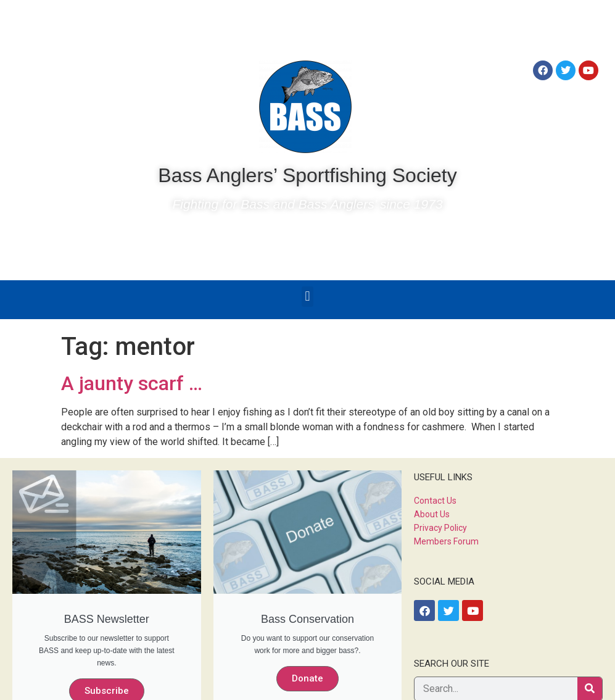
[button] (307, 297)
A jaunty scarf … (132, 383)
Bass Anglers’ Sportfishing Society (307, 175)
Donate (307, 678)
